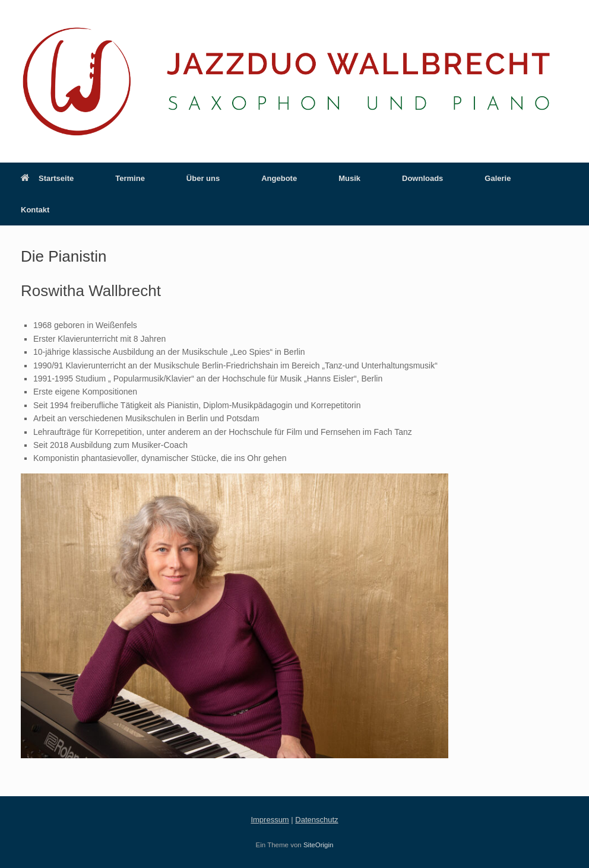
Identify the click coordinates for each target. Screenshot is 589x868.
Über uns (203, 178)
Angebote (279, 178)
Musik (349, 178)
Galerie (498, 178)
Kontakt (35, 210)
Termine (130, 178)
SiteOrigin (319, 845)
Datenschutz (316, 820)
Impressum (270, 820)
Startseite (47, 178)
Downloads (422, 178)
